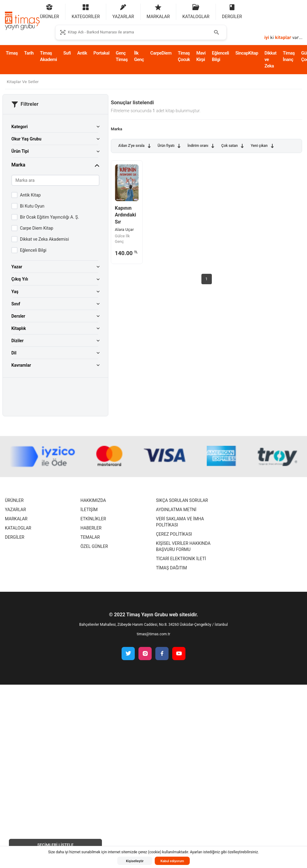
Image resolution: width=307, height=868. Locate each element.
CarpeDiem (161, 53)
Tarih (29, 53)
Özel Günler (94, 546)
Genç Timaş (122, 56)
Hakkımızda (93, 500)
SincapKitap (247, 53)
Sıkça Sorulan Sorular (182, 500)
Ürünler (14, 500)
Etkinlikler (93, 519)
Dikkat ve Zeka (271, 59)
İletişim (89, 510)
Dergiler (15, 537)
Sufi (67, 53)
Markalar (16, 519)
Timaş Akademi (48, 56)
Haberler (91, 528)
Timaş (12, 53)
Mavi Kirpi (201, 56)
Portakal (101, 53)
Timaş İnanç (289, 56)
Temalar (90, 537)
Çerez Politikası (174, 534)
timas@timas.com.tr (154, 634)
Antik (82, 53)
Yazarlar (16, 510)
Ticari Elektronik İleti (181, 559)
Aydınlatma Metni (176, 510)
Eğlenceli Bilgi (220, 56)
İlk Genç (139, 56)
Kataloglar (18, 528)
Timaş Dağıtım (171, 568)
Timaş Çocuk (184, 56)
